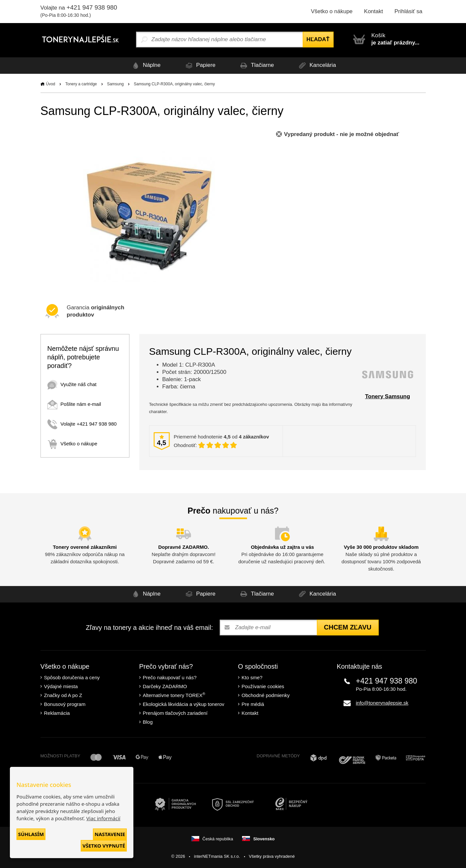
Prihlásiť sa (409, 11)
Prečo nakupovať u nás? (170, 677)
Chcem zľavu (348, 627)
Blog (148, 722)
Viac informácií (103, 818)
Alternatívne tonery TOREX (174, 695)
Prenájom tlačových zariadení (175, 713)
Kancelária (317, 65)
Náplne (145, 65)
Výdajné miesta (61, 686)
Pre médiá (253, 704)
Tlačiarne (256, 65)
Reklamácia (57, 713)
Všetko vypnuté (104, 846)
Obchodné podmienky (266, 695)
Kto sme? (252, 677)
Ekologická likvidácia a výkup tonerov (184, 704)
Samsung (115, 84)
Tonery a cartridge (81, 84)
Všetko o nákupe (332, 11)
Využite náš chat (72, 384)
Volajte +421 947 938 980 (82, 424)
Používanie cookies (263, 686)
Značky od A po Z (63, 695)
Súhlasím (31, 834)
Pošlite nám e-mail (74, 404)
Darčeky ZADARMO (165, 686)
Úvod (51, 84)
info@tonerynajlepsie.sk (382, 703)
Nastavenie (110, 834)
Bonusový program (65, 704)
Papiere (199, 65)
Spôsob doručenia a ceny (72, 677)
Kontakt (373, 11)
